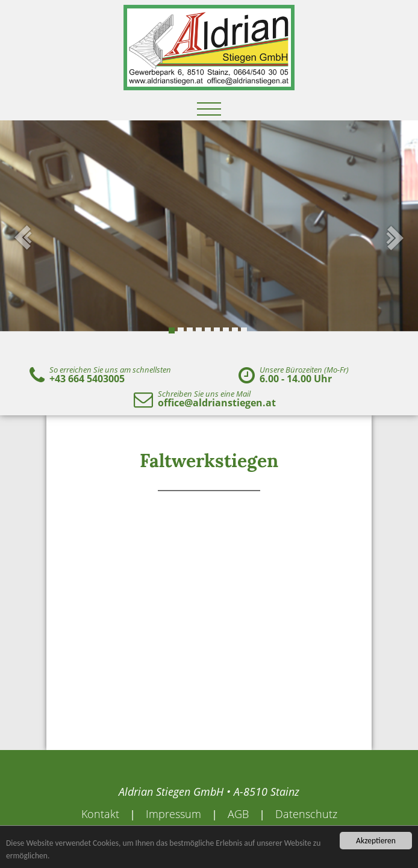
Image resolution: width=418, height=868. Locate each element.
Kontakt (100, 814)
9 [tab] (244, 330)
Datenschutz (306, 814)
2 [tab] (181, 330)
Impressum (173, 814)
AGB (238, 814)
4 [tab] (199, 330)
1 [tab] (172, 330)
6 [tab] (217, 330)
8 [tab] (235, 330)
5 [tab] (208, 330)
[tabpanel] (209, 238)
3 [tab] (190, 330)
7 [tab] (226, 330)
